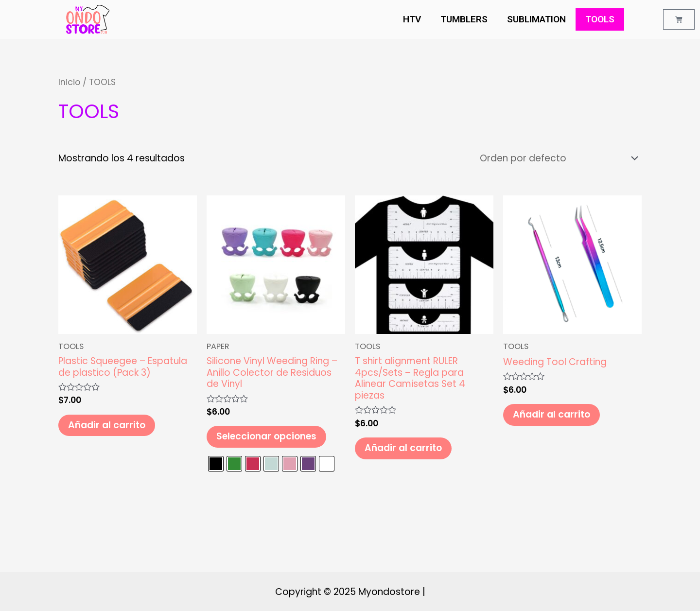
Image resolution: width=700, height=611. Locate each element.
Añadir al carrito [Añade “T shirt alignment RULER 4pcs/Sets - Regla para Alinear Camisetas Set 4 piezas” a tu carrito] (403, 448)
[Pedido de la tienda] (557, 158)
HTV (412, 19)
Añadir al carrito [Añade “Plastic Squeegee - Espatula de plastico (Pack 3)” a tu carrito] (107, 425)
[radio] (216, 464)
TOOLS (600, 19)
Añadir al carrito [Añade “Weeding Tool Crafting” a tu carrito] (551, 414)
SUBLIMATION (536, 19)
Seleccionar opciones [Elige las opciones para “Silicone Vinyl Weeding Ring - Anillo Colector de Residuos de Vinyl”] (266, 436)
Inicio (69, 82)
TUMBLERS (464, 19)
